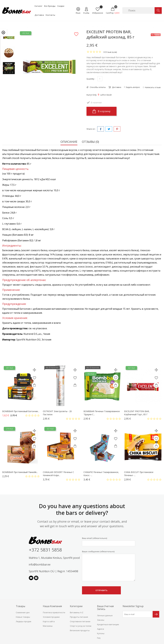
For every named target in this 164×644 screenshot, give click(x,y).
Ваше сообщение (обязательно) (109, 566)
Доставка (39, 15)
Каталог (39, 6)
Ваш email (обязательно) (109, 542)
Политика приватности (54, 612)
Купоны (101, 633)
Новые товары (23, 617)
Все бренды (50, 6)
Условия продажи (51, 617)
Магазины (48, 626)
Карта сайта (49, 621)
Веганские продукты (80, 630)
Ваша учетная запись (105, 608)
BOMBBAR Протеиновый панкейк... (20, 472)
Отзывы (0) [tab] (90, 142)
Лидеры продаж (24, 621)
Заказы (101, 620)
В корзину (101, 111)
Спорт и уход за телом (81, 626)
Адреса (101, 629)
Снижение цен (23, 612)
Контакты (50, 15)
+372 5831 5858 (45, 550)
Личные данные (105, 615)
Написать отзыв (152, 87)
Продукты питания (79, 617)
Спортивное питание (80, 621)
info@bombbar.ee (40, 564)
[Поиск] (138, 10)
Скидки (61, 6)
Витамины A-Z (77, 612)
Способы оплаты (98, 87)
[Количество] (100, 79)
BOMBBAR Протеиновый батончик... (21, 411)
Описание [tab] (69, 142)
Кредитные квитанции (108, 624)
